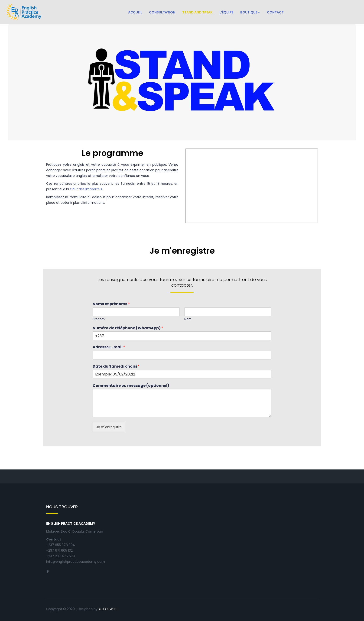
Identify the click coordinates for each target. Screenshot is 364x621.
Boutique (250, 12)
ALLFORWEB (107, 609)
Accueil (135, 12)
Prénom (99, 319)
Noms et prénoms (111, 304)
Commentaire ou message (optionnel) (131, 386)
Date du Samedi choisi (116, 367)
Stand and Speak (197, 12)
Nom (188, 319)
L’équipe (226, 12)
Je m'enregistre (109, 427)
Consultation (162, 12)
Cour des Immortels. (86, 189)
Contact (275, 12)
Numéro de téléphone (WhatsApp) (128, 328)
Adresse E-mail (109, 347)
